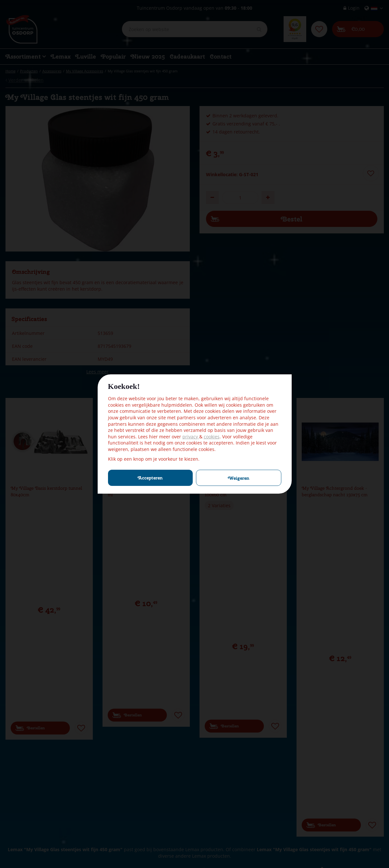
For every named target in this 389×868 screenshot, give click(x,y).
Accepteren (150, 478)
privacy (191, 437)
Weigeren (239, 478)
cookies (212, 437)
